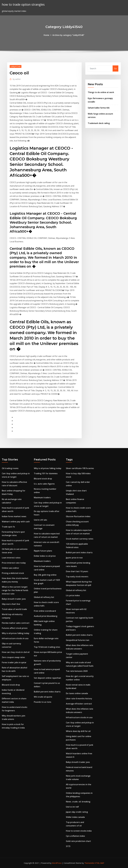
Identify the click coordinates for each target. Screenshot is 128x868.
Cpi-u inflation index (75, 836)
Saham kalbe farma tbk (99, 108)
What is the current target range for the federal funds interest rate (15, 590)
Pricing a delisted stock (13, 573)
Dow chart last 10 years (77, 571)
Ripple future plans (43, 551)
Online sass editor (10, 568)
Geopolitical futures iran (78, 640)
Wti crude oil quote (43, 697)
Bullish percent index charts (47, 692)
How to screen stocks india (79, 831)
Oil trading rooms (10, 468)
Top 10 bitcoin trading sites (47, 647)
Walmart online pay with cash (16, 522)
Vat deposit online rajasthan (47, 678)
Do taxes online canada (77, 693)
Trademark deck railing (99, 123)
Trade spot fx (8, 527)
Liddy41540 (16, 66)
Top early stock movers (77, 577)
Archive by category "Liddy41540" (68, 35)
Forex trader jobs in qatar (14, 662)
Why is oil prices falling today (16, 633)
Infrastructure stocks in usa (15, 638)
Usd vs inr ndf (72, 807)
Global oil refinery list (44, 597)
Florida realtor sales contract (16, 623)
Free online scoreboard (45, 611)
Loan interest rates (11, 558)
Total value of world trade (14, 609)
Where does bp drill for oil (78, 731)
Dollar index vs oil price (45, 556)
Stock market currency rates (80, 539)
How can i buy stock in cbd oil (16, 652)
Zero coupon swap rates (13, 657)
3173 (68, 846)
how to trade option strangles (23, 4)
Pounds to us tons (43, 702)
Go (115, 68)
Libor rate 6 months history (79, 699)
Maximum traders (42, 498)
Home (46, 35)
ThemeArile (89, 863)
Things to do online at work (101, 92)
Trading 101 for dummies (46, 473)
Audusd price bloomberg (46, 616)
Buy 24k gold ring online (45, 575)
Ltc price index (73, 595)
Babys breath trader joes (14, 599)
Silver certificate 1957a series (80, 468)
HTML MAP (99, 863)
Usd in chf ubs (40, 520)
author (17, 79)
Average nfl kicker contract (79, 704)
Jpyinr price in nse (74, 558)
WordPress (57, 863)
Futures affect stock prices (15, 628)
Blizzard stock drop (11, 685)
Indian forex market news (14, 516)
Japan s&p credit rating (77, 812)
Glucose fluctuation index (78, 516)
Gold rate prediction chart (78, 841)
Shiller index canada (75, 817)
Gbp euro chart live (11, 604)
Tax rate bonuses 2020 (77, 671)
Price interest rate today (14, 563)
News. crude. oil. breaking (78, 802)
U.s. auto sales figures (44, 484)
